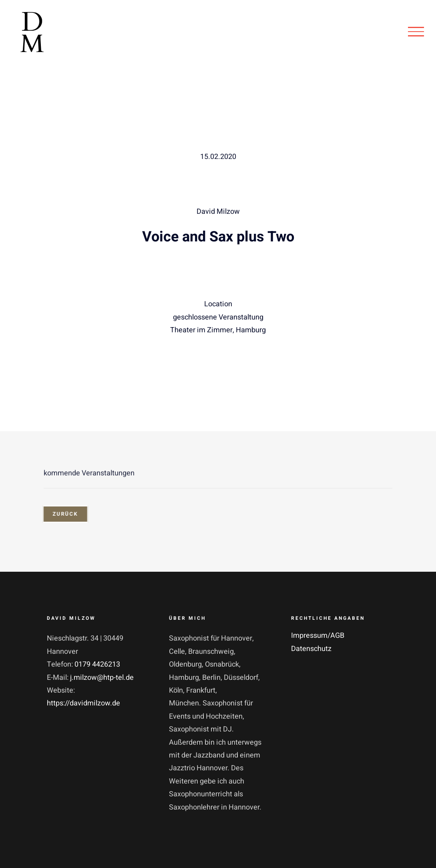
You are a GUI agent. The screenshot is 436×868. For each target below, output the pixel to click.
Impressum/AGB (318, 636)
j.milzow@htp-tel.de (102, 678)
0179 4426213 (97, 664)
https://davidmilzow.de (83, 703)
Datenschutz (311, 649)
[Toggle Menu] (416, 32)
